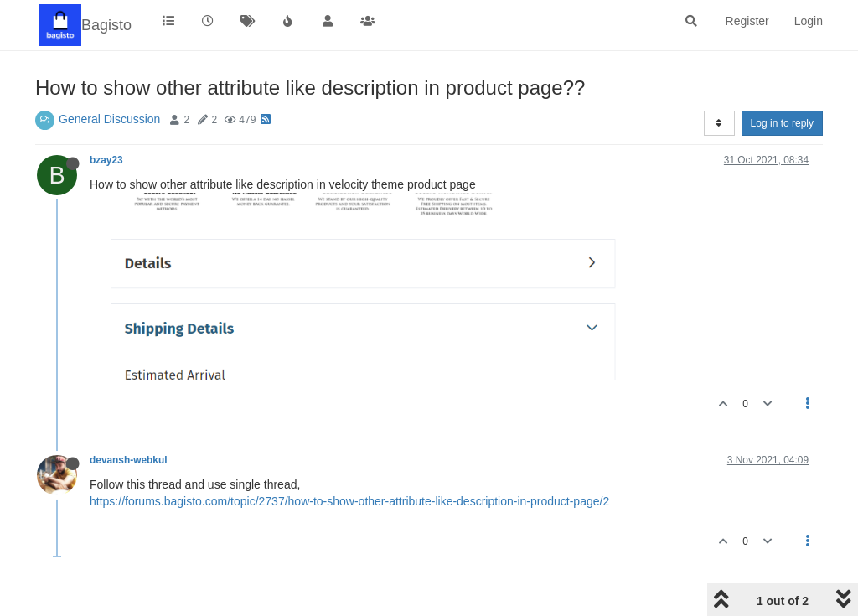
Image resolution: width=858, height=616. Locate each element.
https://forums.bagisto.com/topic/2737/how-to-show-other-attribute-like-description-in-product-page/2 (349, 501)
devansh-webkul (129, 460)
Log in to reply (782, 123)
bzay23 (106, 160)
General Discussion (109, 119)
